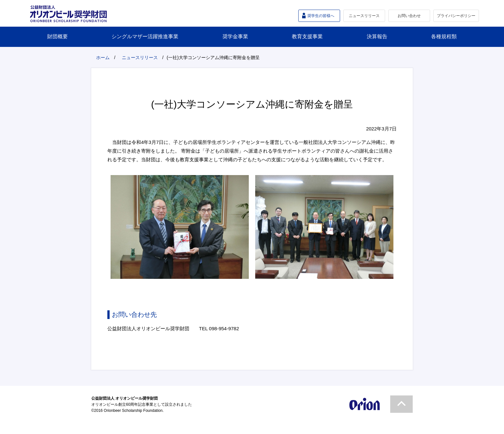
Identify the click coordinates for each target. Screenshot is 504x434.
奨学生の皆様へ (321, 16)
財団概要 (58, 36)
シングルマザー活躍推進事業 (145, 36)
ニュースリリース (364, 16)
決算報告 (377, 36)
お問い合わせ (409, 16)
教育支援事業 (307, 36)
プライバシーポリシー (456, 16)
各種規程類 (444, 36)
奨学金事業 (235, 36)
